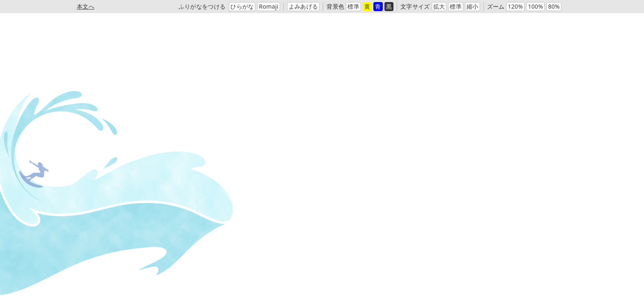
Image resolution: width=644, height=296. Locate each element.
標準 (353, 6)
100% (535, 6)
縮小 (473, 6)
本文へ (86, 6)
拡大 (439, 6)
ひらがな (242, 6)
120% (515, 6)
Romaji (268, 6)
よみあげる (304, 6)
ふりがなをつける (202, 6)
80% (554, 6)
